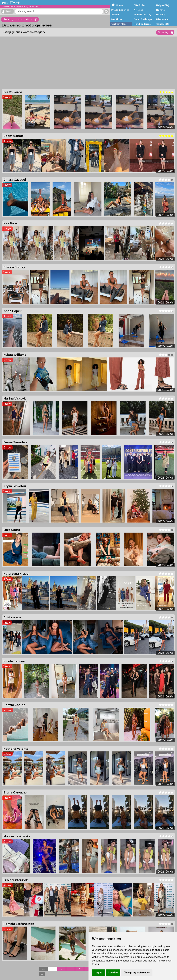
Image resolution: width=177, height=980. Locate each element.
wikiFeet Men (118, 24)
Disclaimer (162, 19)
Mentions (117, 19)
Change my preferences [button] (137, 973)
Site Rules (140, 5)
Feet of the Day (143, 15)
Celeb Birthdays (143, 19)
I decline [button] (113, 973)
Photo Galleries (120, 10)
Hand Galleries (142, 24)
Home (119, 5)
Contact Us (163, 24)
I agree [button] (98, 973)
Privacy (161, 15)
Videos (115, 15)
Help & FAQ (163, 5)
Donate (160, 10)
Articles (138, 10)
